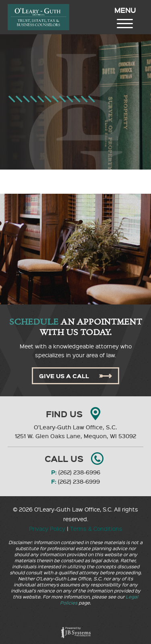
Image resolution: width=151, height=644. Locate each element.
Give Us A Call (75, 376)
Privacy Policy (47, 528)
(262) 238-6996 (79, 472)
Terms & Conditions (96, 528)
